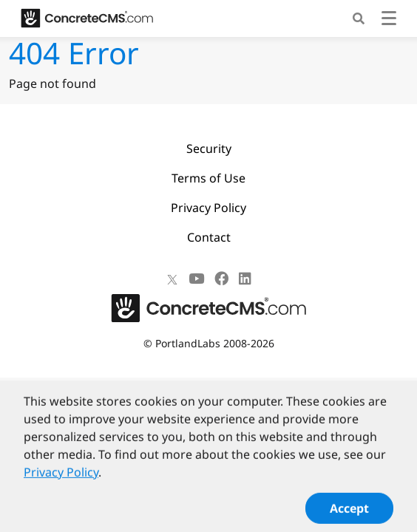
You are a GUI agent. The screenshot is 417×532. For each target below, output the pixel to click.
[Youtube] (196, 279)
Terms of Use (208, 178)
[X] (172, 279)
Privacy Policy (208, 208)
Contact (209, 237)
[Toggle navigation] (389, 20)
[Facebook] (221, 279)
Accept (349, 514)
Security (209, 149)
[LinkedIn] (245, 279)
